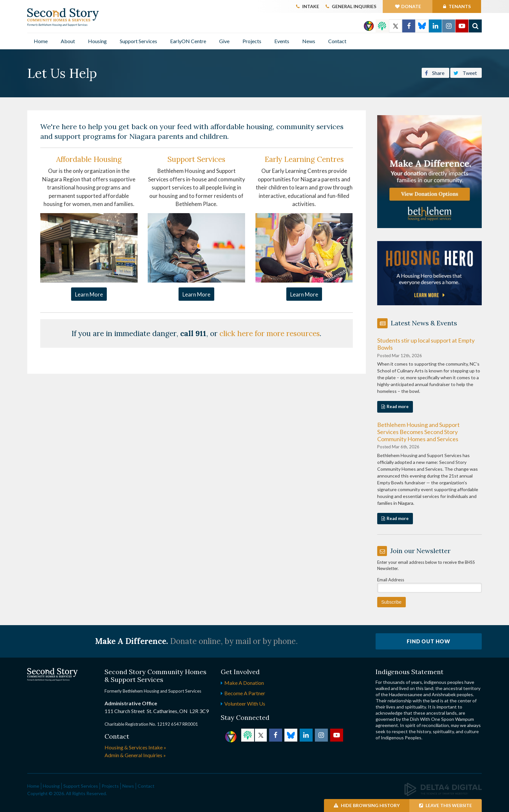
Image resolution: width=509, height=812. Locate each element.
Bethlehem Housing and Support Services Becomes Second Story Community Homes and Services (418, 432)
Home (41, 41)
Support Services (138, 41)
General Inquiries (354, 6)
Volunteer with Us (245, 703)
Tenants (459, 6)
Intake (311, 6)
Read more (398, 406)
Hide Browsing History (367, 805)
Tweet (465, 72)
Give (224, 41)
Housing (97, 41)
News (309, 41)
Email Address (391, 580)
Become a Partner (245, 693)
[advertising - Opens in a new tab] (430, 273)
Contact (337, 41)
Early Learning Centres (304, 159)
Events (282, 41)
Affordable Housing (89, 159)
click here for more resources (270, 333)
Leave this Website (446, 805)
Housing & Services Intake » (135, 747)
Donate (411, 6)
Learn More (89, 294)
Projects (252, 41)
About (68, 41)
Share (435, 72)
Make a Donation (244, 683)
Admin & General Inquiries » (135, 755)
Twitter (395, 26)
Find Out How (428, 641)
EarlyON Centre (188, 41)
